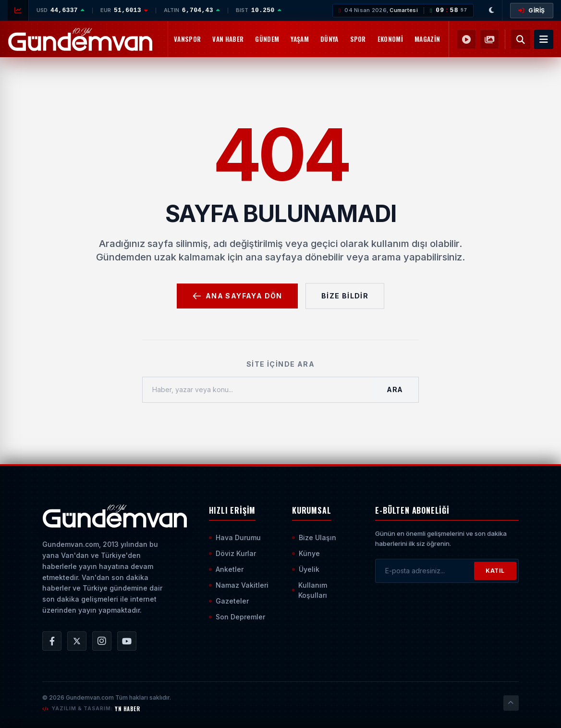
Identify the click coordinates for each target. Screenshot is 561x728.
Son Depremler (237, 617)
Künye (306, 553)
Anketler (226, 569)
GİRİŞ (532, 10)
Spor (358, 39)
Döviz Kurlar (232, 553)
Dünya (329, 39)
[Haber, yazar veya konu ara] (257, 390)
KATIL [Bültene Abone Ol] (495, 571)
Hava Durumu (235, 537)
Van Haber (228, 39)
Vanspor (187, 39)
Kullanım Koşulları (310, 590)
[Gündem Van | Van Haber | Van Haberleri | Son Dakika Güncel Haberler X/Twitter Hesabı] (77, 641)
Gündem (267, 39)
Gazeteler (229, 601)
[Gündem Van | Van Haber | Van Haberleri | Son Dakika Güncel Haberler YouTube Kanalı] (127, 641)
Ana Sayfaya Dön (237, 296)
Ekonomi (390, 39)
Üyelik (306, 569)
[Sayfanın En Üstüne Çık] (511, 703)
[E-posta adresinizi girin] (425, 571)
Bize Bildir (345, 296)
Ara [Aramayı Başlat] (395, 389)
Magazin (427, 39)
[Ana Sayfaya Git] (115, 516)
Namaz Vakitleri (239, 585)
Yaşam (300, 39)
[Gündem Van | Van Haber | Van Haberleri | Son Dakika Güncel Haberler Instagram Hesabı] (102, 641)
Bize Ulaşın (314, 537)
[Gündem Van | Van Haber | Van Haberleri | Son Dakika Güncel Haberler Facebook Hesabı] (52, 641)
